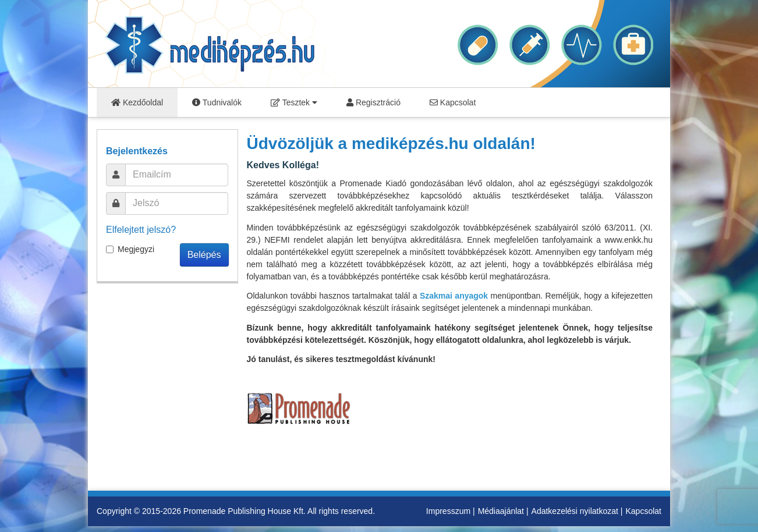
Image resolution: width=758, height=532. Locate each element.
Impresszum (448, 511)
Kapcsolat (453, 102)
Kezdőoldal (137, 102)
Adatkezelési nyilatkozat (575, 511)
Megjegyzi (130, 249)
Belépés (204, 255)
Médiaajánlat (501, 511)
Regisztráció (373, 102)
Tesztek (294, 102)
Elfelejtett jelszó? (141, 230)
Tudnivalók (217, 102)
